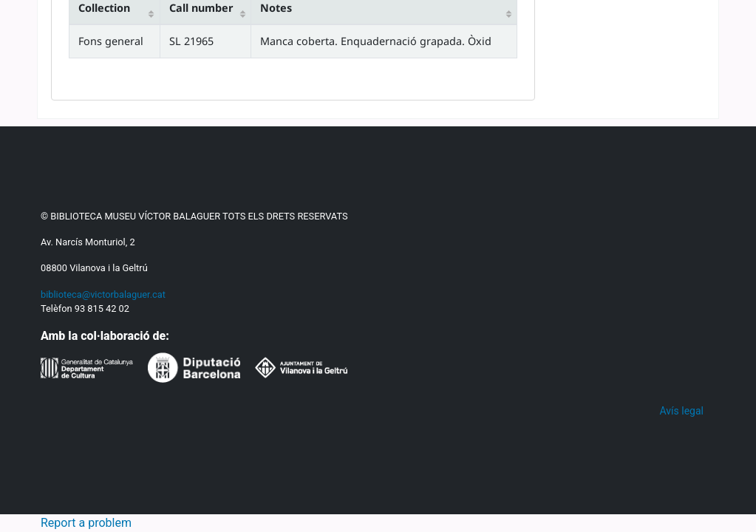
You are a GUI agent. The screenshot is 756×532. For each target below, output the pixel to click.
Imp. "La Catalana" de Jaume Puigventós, (239, 476)
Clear (695, 20)
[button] (50, 21)
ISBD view (273, 368)
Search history (630, 20)
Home (70, 334)
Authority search (457, 289)
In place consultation (633, 393)
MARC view (190, 368)
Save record (621, 464)
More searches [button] (629, 495)
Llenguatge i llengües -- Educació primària (344, 516)
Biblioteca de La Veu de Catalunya (157, 456)
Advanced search (338, 289)
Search (143, 204)
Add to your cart (630, 433)
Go (617, 203)
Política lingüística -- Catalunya (167, 516)
